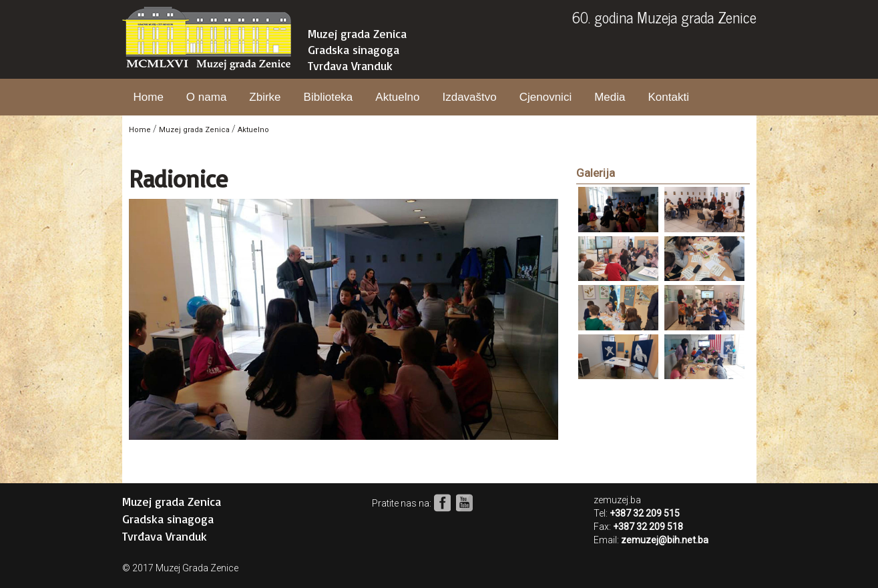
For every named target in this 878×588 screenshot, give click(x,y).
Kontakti (668, 97)
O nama (206, 97)
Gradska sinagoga (354, 49)
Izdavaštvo (469, 97)
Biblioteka (328, 97)
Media (610, 97)
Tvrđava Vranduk (350, 65)
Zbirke (265, 97)
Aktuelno (397, 97)
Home (149, 97)
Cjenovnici (545, 97)
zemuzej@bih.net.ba (665, 540)
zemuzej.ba (617, 500)
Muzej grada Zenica (357, 33)
